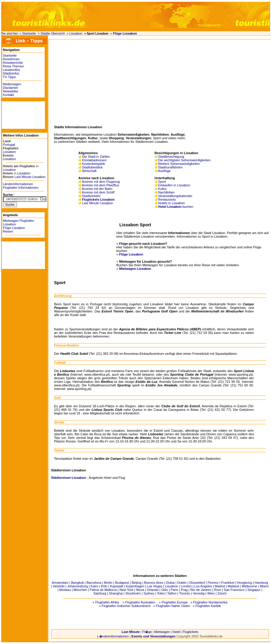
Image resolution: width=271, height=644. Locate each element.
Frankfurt (228, 583)
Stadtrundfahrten (170, 167)
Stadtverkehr (91, 196)
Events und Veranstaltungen (153, 636)
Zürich (222, 593)
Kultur (162, 189)
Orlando (153, 590)
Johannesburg (77, 586)
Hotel (176, 632)
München (80, 590)
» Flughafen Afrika (106, 602)
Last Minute (131, 632)
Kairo (94, 586)
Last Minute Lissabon (30, 177)
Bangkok (78, 583)
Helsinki (59, 586)
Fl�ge (147, 632)
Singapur (254, 590)
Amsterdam (60, 583)
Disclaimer (11, 88)
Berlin (108, 583)
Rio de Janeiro (201, 590)
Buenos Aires (154, 583)
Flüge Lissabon (14, 228)
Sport (162, 182)
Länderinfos (12, 70)
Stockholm (133, 593)
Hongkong (244, 583)
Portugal (9, 145)
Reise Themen (14, 66)
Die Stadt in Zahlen (96, 157)
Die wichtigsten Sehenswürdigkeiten (184, 160)
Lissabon (10, 152)
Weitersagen (12, 84)
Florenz (213, 583)
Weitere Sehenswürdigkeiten (179, 164)
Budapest (122, 583)
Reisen (8, 231)
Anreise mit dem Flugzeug (101, 182)
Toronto (185, 593)
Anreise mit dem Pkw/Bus (101, 185)
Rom (218, 590)
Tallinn (172, 593)
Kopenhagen (135, 586)
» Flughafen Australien (139, 602)
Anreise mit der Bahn (97, 189)
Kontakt (8, 95)
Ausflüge (164, 171)
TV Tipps (9, 77)
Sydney (149, 593)
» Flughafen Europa (173, 602)
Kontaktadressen (94, 160)
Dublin (182, 583)
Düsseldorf (197, 583)
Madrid (220, 586)
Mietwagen (162, 632)
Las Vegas (155, 586)
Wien (211, 593)
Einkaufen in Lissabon (174, 185)
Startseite (10, 55)
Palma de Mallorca (103, 590)
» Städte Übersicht (51, 33)
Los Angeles (203, 586)
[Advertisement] (20, 115)
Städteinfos (11, 73)
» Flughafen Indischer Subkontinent (125, 606)
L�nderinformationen (113, 636)
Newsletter (11, 91)
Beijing (137, 583)
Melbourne (250, 586)
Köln (104, 586)
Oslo (165, 590)
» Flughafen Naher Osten (172, 606)
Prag (184, 590)
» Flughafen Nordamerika (209, 602)
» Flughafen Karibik (207, 606)
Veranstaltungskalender (175, 196)
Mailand (233, 586)
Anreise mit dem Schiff (98, 192)
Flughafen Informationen (21, 188)
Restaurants (167, 199)
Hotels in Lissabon (172, 203)
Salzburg (100, 593)
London (186, 586)
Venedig (199, 593)
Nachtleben (166, 192)
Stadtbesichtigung (171, 157)
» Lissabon (74, 33)
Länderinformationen (18, 184)
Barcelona (94, 583)
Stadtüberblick (92, 167)
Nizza (140, 590)
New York (126, 590)
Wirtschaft (89, 171)
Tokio (161, 593)
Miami (264, 586)
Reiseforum (11, 59)
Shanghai (116, 593)
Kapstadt (117, 586)
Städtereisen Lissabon (69, 478)
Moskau (65, 590)
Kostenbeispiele (94, 164)
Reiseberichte (13, 63)
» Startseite (28, 33)
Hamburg (261, 583)
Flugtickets (190, 632)
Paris (174, 590)
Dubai (170, 583)
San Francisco (234, 590)
